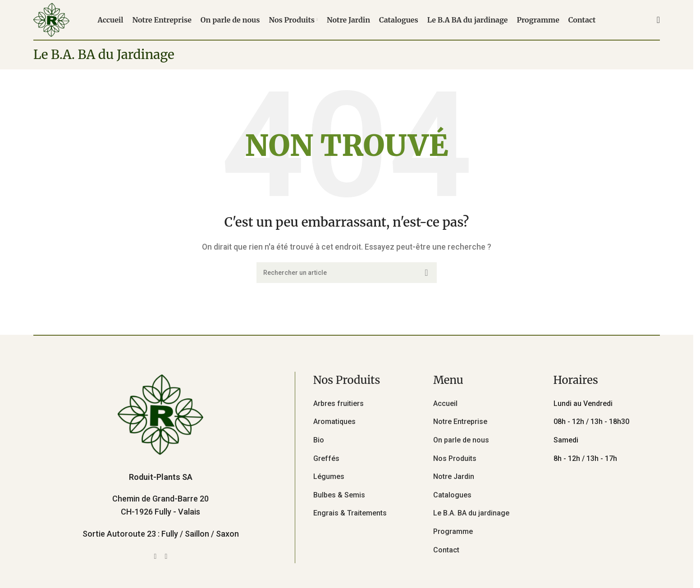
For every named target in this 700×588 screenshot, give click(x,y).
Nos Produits (455, 458)
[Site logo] (51, 19)
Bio (319, 440)
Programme (453, 531)
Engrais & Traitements (350, 513)
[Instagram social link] (166, 557)
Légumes (329, 476)
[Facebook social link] (155, 557)
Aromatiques (334, 422)
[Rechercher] (658, 20)
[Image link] (160, 414)
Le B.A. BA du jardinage (471, 513)
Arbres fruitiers (339, 403)
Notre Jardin (454, 476)
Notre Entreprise (460, 422)
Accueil (445, 403)
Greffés (326, 458)
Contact (446, 550)
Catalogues (452, 495)
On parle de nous (461, 440)
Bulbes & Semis (339, 495)
